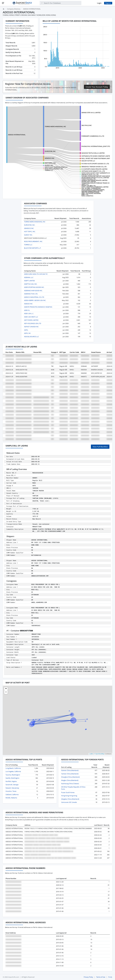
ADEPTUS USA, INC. (31, 284)
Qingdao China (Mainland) (70, 799)
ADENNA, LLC (29, 277)
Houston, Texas (11, 791)
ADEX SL (27, 310)
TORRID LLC (49, 170)
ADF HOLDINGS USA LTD (33, 323)
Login (99, 3)
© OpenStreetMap (99, 754)
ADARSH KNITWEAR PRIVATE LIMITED (94, 180)
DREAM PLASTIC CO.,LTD (90, 175)
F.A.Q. (110, 977)
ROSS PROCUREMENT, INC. (54, 169)
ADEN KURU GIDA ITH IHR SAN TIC (36, 274)
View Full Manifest (100, 447)
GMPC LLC (85, 184)
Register (108, 3)
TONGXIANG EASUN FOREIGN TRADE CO (95, 183)
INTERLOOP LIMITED (89, 182)
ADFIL (26, 330)
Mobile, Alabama (11, 798)
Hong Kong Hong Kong (69, 796)
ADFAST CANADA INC (31, 327)
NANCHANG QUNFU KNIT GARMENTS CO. (96, 173)
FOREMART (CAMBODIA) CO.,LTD (93, 136)
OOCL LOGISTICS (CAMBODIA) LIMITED (95, 187)
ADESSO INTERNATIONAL (17, 135)
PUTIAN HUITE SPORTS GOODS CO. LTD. (95, 164)
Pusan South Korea (68, 792)
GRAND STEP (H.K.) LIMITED (91, 113)
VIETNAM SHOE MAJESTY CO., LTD (93, 171)
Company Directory (14, 9)
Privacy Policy (88, 977)
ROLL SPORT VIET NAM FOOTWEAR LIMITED (97, 158)
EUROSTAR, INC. (50, 151)
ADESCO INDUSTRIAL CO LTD (34, 297)
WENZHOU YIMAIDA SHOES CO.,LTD (94, 167)
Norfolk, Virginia (11, 781)
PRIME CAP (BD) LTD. (89, 186)
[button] (6, 689)
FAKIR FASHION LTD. (89, 179)
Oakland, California (12, 794)
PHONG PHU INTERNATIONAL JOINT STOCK (97, 146)
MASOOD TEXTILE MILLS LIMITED (93, 153)
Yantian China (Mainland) (70, 774)
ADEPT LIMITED (29, 281)
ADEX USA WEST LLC (31, 317)
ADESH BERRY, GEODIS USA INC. (35, 300)
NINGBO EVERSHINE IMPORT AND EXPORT (96, 176)
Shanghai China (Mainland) (70, 777)
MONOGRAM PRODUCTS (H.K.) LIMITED (95, 178)
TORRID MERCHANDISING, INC (55, 126)
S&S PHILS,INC (87, 125)
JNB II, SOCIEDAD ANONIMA (91, 193)
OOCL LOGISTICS (87, 196)
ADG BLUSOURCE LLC (31, 337)
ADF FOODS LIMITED (31, 320)
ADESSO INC (28, 304)
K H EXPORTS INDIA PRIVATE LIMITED (94, 169)
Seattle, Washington (12, 778)
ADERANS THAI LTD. (31, 294)
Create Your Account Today (97, 87)
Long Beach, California (13, 768)
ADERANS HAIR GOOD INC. (33, 291)
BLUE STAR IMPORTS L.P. (33, 248)
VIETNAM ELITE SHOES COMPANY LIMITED (96, 156)
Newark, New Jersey (12, 788)
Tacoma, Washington (13, 775)
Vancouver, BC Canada (69, 802)
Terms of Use (101, 977)
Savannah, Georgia (12, 785)
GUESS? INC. (49, 165)
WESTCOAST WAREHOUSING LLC (56, 167)
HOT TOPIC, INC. (50, 163)
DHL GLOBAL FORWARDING (91, 188)
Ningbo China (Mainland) (70, 780)
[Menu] (3, 3)
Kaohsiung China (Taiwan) (70, 784)
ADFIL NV (27, 333)
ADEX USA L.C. (29, 313)
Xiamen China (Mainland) (70, 770)
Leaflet (91, 754)
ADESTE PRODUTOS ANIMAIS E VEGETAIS (38, 307)
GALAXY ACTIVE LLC (88, 161)
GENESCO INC (50, 158)
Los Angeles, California (13, 771)
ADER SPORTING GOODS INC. (34, 287)
